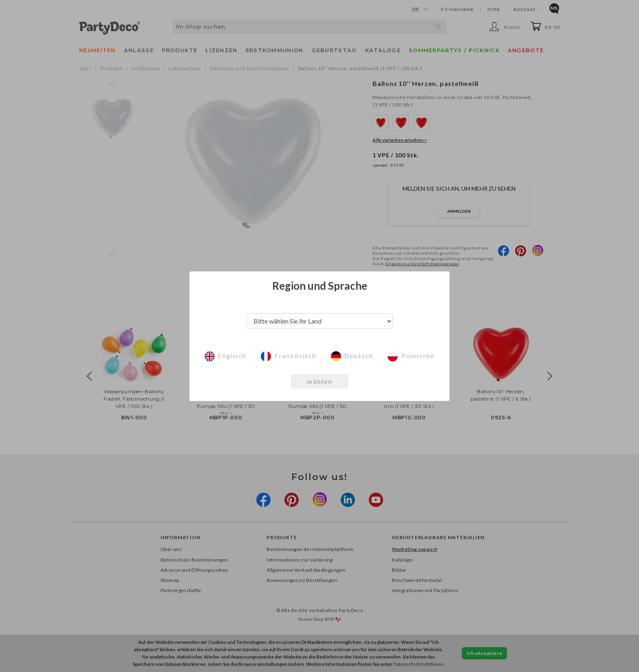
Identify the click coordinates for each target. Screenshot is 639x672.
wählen (319, 381)
